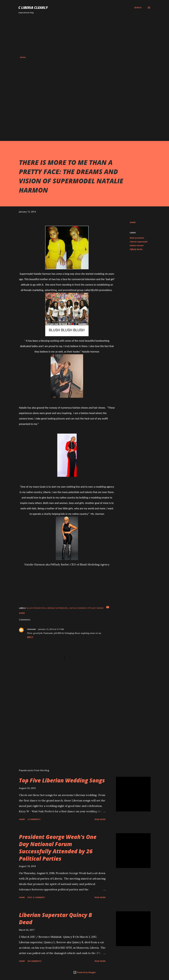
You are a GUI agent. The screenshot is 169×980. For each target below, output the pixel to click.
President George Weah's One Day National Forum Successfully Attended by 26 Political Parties (58, 848)
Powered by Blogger (84, 972)
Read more (100, 819)
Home (23, 57)
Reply (30, 637)
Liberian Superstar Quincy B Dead (55, 918)
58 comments (34, 961)
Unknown (31, 629)
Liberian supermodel (139, 242)
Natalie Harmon (137, 245)
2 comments (34, 819)
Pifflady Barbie (136, 249)
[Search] (138, 8)
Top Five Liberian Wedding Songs (62, 780)
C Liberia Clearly (33, 8)
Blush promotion (137, 238)
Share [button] (133, 222)
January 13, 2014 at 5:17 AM (51, 629)
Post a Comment (36, 897)
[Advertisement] (84, 35)
